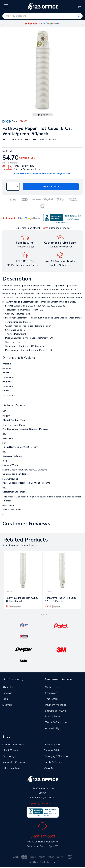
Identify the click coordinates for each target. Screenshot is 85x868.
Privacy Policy (53, 716)
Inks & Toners (10, 750)
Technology (9, 756)
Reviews (7, 693)
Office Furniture (11, 768)
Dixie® (45, 228)
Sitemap (7, 705)
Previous (2, 24)
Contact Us (51, 687)
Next (83, 24)
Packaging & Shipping (56, 756)
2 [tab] (41, 115)
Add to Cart (51, 187)
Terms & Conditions (56, 722)
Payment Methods (56, 705)
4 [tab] (47, 115)
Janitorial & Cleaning (14, 762)
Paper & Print (51, 750)
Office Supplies (52, 745)
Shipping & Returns (56, 711)
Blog (5, 699)
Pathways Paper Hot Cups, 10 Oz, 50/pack (22, 599)
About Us (8, 687)
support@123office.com (42, 804)
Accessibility (52, 728)
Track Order (52, 699)
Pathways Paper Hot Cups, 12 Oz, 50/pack (61, 599)
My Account (52, 693)
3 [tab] (44, 115)
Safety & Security (54, 762)
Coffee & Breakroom (14, 745)
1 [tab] (39, 115)
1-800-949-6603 (43, 836)
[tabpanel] (23, 580)
